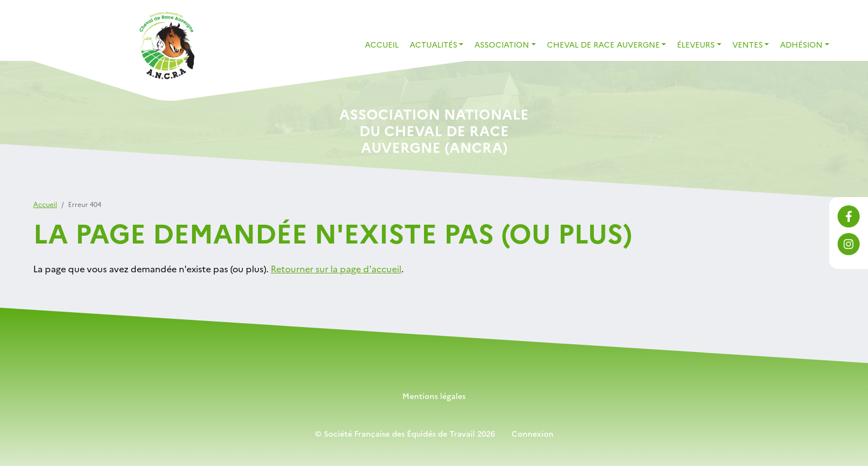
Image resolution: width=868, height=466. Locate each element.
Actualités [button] (433, 44)
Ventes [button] (748, 44)
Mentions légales (434, 396)
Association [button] (502, 44)
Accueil (382, 44)
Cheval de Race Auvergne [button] (603, 44)
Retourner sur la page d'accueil (336, 268)
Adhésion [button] (801, 44)
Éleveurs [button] (696, 44)
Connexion (533, 433)
